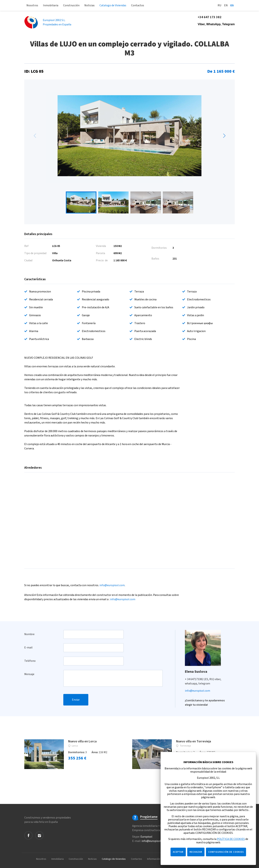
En (226, 5)
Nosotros (32, 5)
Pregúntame (149, 817)
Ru (220, 5)
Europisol (146, 837)
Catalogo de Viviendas (113, 5)
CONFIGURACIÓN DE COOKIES (226, 852)
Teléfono (30, 661)
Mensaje (29, 674)
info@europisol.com (112, 585)
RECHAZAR (196, 852)
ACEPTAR (178, 852)
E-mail (28, 648)
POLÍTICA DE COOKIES (231, 839)
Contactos (138, 5)
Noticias (89, 5)
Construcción (71, 5)
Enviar (76, 700)
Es (232, 5)
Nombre (29, 634)
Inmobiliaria (51, 5)
